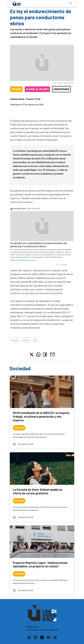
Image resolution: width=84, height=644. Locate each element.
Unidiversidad (61, 89)
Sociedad (16, 89)
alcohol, (15, 340)
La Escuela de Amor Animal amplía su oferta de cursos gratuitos (38, 491)
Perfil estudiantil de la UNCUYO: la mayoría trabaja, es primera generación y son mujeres (41, 416)
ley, (35, 340)
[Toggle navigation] (71, 3)
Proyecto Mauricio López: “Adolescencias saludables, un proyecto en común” (40, 564)
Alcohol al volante (37, 89)
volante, (26, 340)
